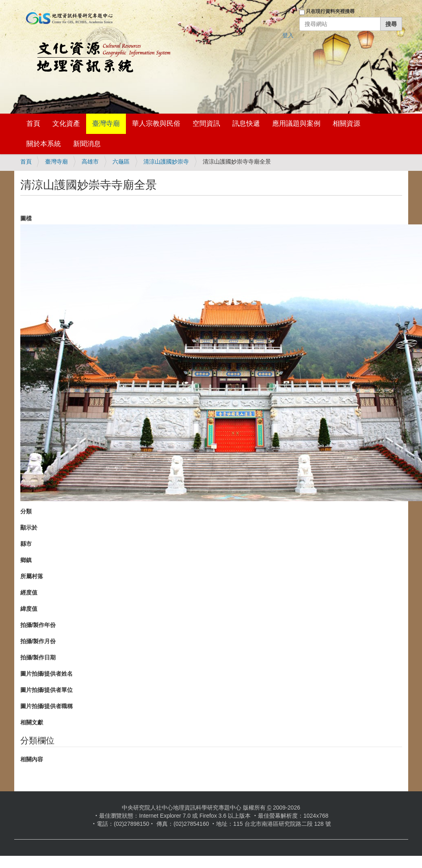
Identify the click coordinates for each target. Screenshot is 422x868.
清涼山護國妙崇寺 (166, 162)
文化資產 (66, 124)
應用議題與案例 (296, 124)
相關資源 (346, 124)
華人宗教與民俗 (156, 124)
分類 (26, 511)
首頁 (33, 124)
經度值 (29, 592)
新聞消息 (87, 144)
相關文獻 (32, 722)
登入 (288, 35)
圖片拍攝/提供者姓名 (47, 674)
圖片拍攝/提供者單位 (47, 690)
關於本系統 (44, 144)
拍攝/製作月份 (38, 641)
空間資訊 (206, 124)
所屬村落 (32, 576)
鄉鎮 (26, 560)
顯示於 (29, 528)
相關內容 (32, 759)
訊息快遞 (246, 124)
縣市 (26, 544)
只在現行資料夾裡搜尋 (330, 11)
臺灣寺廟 (106, 124)
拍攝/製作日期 (38, 657)
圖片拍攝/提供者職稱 (47, 706)
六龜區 (121, 162)
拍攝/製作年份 (38, 625)
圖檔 (26, 218)
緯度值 (29, 609)
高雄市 (90, 162)
